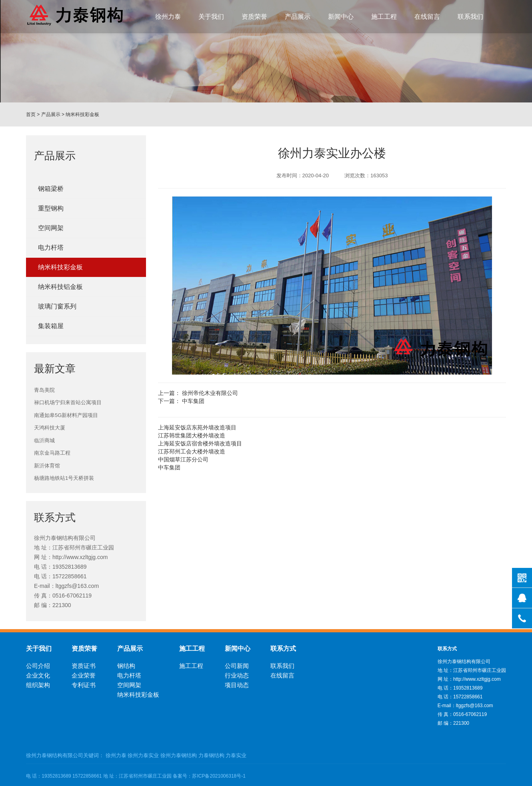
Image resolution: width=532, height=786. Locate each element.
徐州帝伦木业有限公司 (210, 393)
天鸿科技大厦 (50, 428)
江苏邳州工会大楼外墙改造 (192, 451)
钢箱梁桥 (51, 189)
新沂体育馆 (47, 466)
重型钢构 (51, 208)
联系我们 (470, 17)
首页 (31, 114)
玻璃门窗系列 (57, 306)
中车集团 (193, 401)
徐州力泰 (168, 17)
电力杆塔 (51, 248)
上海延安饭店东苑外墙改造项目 (197, 427)
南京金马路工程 (52, 453)
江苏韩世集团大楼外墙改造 (192, 435)
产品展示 (298, 17)
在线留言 (427, 17)
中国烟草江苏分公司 (183, 459)
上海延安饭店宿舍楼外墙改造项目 (200, 443)
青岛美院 (44, 390)
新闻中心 (341, 17)
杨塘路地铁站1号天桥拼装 (64, 478)
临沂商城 (44, 440)
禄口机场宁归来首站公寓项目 (68, 402)
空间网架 (51, 228)
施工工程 (384, 17)
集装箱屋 (51, 326)
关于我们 (211, 17)
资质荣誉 (254, 17)
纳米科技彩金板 (82, 114)
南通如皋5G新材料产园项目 (66, 415)
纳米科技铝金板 (60, 287)
